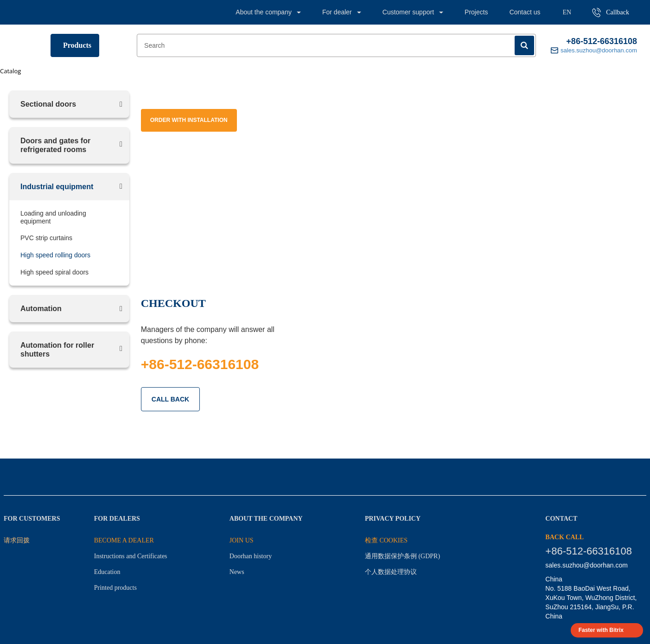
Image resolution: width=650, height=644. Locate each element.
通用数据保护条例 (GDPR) (402, 556)
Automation (41, 309)
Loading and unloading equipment (53, 217)
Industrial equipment (57, 187)
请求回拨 (17, 540)
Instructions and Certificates (131, 556)
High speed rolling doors (55, 255)
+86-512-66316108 (602, 41)
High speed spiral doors (54, 272)
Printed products (115, 588)
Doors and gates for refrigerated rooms (55, 145)
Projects (476, 12)
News (237, 572)
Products (77, 45)
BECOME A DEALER (124, 540)
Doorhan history (251, 556)
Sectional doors (48, 104)
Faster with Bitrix (601, 630)
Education (107, 572)
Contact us (525, 12)
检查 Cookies (386, 540)
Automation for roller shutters (57, 350)
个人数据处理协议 (391, 572)
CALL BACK (170, 399)
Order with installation (189, 120)
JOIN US (242, 540)
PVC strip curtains (46, 238)
